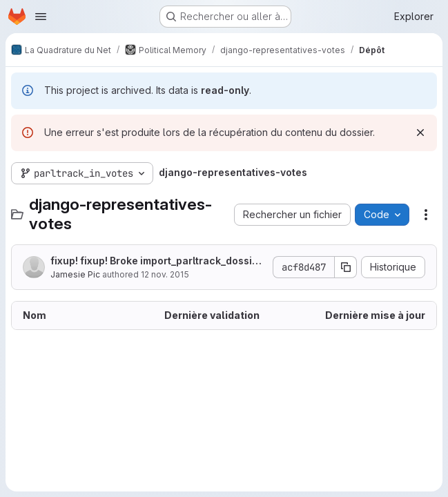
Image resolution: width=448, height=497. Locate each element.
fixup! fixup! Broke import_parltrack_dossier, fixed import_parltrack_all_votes (158, 261)
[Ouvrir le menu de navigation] (41, 17)
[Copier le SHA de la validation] (346, 267)
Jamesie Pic (75, 274)
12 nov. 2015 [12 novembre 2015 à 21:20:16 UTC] (165, 274)
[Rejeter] (420, 133)
